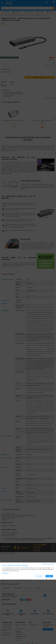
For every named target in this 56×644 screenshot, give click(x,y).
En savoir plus (5, 573)
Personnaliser (39, 576)
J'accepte (49, 576)
